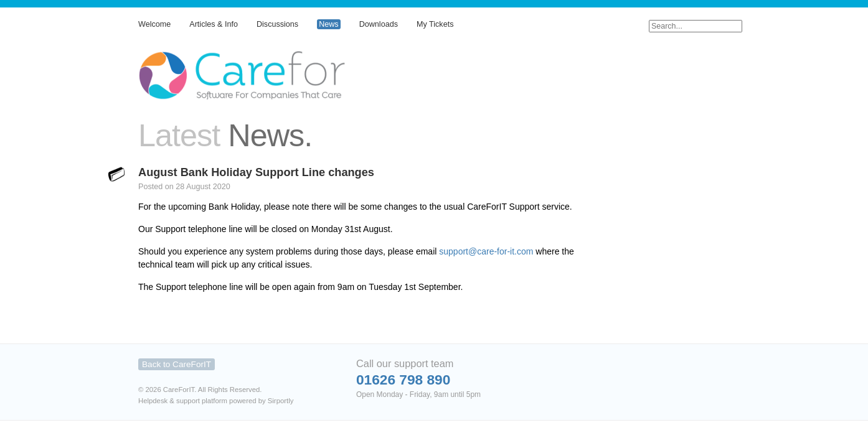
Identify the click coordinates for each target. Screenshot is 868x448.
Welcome (154, 24)
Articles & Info (214, 24)
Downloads (379, 24)
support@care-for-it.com (486, 251)
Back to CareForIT (177, 364)
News (329, 24)
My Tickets (435, 24)
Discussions (277, 24)
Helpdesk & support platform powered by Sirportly (216, 401)
